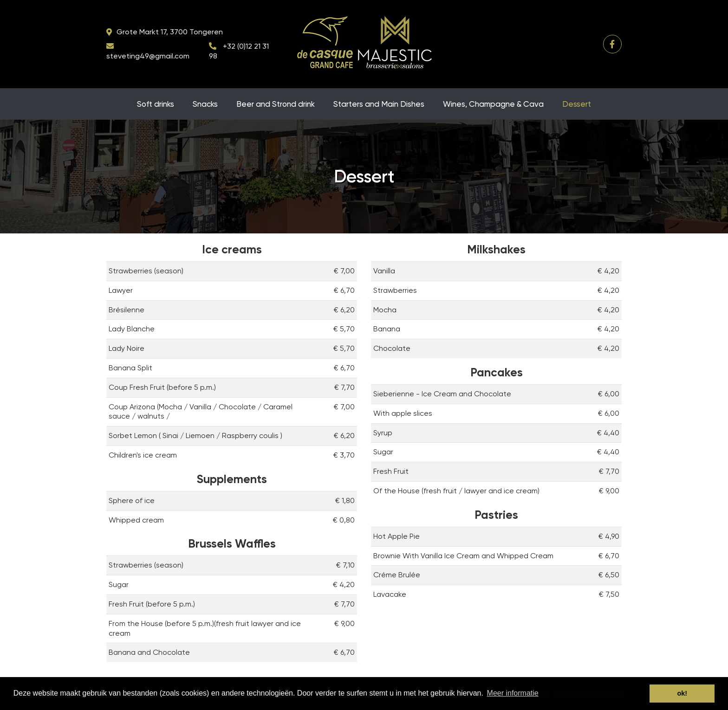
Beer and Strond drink (276, 104)
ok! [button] (682, 693)
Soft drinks (156, 104)
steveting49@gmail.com (148, 56)
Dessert (577, 104)
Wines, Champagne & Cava (493, 104)
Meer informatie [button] (513, 693)
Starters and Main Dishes (379, 104)
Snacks (205, 104)
